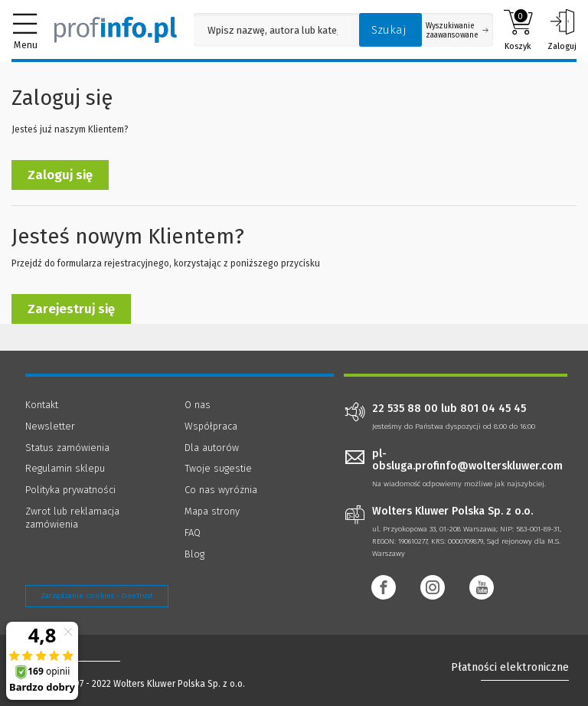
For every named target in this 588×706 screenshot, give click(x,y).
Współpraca (211, 426)
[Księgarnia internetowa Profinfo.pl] (116, 30)
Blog (194, 554)
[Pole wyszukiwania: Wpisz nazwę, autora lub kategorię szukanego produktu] (273, 30)
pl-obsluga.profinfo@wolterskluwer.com (467, 460)
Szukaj (389, 30)
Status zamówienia (67, 448)
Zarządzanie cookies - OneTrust (97, 596)
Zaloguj (562, 30)
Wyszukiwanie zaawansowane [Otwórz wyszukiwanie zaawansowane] (457, 31)
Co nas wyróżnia (221, 490)
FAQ (193, 533)
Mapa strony (212, 511)
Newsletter (50, 426)
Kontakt (42, 405)
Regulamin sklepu (65, 468)
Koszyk (518, 30)
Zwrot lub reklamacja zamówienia (72, 518)
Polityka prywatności (70, 490)
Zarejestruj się (71, 309)
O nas (198, 405)
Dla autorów (212, 448)
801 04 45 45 (493, 409)
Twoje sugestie (218, 468)
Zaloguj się (60, 175)
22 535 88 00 (405, 409)
